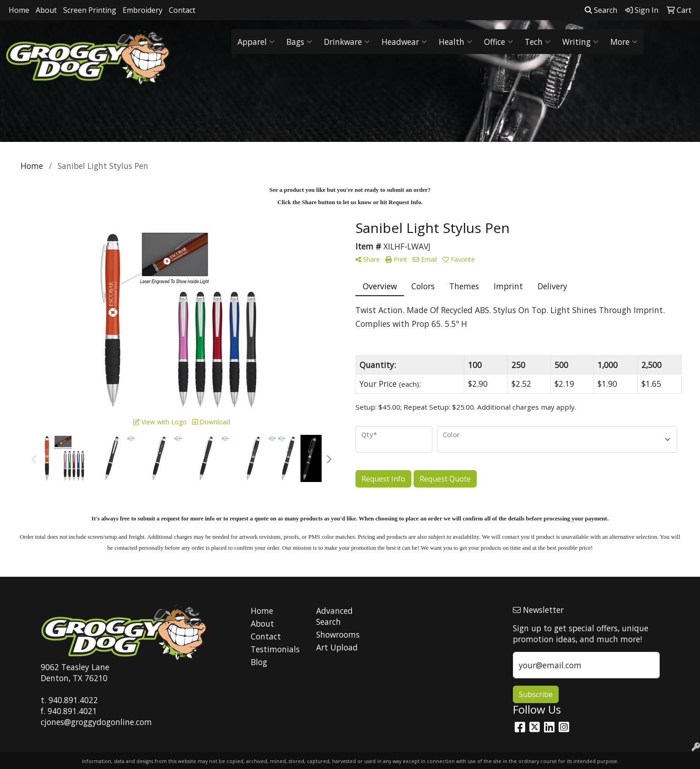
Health (455, 42)
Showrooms (338, 634)
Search (601, 10)
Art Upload (337, 647)
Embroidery (143, 10)
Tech (538, 42)
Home (19, 10)
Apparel (256, 42)
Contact (182, 10)
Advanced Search (334, 616)
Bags (299, 42)
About (46, 10)
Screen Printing (90, 10)
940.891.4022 (73, 700)
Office (498, 42)
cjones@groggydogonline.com (96, 722)
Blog (259, 662)
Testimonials (275, 649)
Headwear (404, 42)
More (624, 42)
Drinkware (347, 42)
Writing (580, 42)
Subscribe (536, 694)
